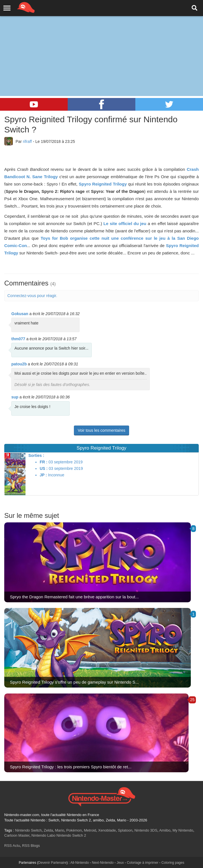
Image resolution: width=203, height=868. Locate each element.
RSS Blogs (31, 846)
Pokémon (74, 830)
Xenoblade (107, 830)
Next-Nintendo (103, 863)
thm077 (18, 339)
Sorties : (36, 455)
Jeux (120, 863)
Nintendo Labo (43, 835)
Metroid (90, 830)
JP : (43, 475)
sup (15, 397)
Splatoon (125, 830)
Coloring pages (173, 863)
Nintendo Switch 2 (71, 835)
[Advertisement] (101, 42)
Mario (60, 830)
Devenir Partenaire (52, 863)
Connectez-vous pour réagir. (32, 296)
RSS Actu (12, 846)
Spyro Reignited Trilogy (103, 184)
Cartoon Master (17, 835)
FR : (43, 462)
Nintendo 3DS (146, 830)
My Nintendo (183, 830)
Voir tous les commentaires (101, 430)
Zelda (48, 830)
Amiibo (165, 830)
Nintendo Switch (28, 830)
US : (44, 468)
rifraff (27, 141)
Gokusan (20, 314)
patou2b (19, 364)
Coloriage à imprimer (143, 863)
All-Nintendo (79, 863)
